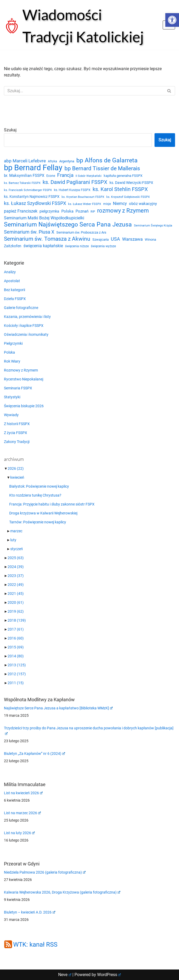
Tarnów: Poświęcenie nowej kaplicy (38, 522)
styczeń (17, 549)
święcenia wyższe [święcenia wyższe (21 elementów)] (103, 246)
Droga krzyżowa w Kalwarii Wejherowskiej (43, 513)
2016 (16, 638)
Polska (9, 352)
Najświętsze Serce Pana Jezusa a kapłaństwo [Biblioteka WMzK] (58, 708)
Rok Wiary (12, 361)
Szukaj (10, 130)
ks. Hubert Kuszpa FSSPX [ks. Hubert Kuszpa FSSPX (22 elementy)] (72, 190)
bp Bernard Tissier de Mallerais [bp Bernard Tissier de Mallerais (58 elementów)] (102, 168)
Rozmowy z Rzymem (21, 370)
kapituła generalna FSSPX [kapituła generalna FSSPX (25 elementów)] (123, 176)
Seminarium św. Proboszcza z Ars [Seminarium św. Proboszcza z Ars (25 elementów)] (81, 232)
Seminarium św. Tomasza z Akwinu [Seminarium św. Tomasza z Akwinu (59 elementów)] (47, 239)
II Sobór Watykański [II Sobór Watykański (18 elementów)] (89, 176)
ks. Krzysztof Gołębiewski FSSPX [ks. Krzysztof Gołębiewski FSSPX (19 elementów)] (128, 197)
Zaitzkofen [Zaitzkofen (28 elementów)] (13, 246)
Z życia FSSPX (16, 433)
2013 (17, 665)
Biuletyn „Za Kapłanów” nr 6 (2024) (34, 754)
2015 (16, 647)
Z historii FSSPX (17, 424)
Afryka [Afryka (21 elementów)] (53, 161)
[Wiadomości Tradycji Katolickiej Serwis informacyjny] (79, 26)
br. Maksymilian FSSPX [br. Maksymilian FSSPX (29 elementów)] (24, 176)
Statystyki (12, 397)
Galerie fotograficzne (21, 308)
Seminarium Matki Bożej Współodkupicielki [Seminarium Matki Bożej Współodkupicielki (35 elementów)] (44, 218)
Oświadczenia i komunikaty (26, 334)
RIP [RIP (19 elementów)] (93, 212)
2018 (17, 620)
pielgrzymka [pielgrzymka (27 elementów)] (49, 211)
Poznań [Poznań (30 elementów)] (82, 211)
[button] (172, 20)
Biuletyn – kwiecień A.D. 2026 (30, 912)
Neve (65, 975)
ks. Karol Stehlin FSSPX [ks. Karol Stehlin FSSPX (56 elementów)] (120, 189)
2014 (16, 656)
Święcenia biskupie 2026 (24, 406)
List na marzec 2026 (22, 813)
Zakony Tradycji (17, 442)
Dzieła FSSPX (15, 299)
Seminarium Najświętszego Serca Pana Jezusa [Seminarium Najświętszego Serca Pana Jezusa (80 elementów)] (68, 224)
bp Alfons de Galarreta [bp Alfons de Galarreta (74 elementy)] (107, 161)
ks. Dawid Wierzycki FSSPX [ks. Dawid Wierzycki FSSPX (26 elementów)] (131, 183)
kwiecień (17, 477)
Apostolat (12, 281)
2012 (17, 674)
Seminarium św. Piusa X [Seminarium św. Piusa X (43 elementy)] (29, 232)
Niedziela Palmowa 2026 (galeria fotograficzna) (45, 872)
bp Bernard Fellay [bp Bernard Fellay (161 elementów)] (33, 168)
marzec (16, 531)
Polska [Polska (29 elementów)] (67, 211)
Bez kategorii (14, 290)
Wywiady (11, 415)
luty (13, 540)
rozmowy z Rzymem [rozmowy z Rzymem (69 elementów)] (123, 210)
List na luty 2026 (19, 833)
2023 (16, 576)
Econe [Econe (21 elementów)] (51, 176)
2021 (16, 594)
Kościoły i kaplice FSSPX (24, 326)
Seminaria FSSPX (18, 388)
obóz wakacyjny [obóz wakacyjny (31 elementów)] (143, 204)
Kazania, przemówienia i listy (27, 317)
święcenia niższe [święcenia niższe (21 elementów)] (77, 246)
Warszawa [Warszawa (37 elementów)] (132, 239)
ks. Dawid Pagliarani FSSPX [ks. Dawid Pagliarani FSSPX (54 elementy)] (75, 182)
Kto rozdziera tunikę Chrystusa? (35, 495)
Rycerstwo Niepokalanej (24, 379)
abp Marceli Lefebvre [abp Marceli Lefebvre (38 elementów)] (25, 161)
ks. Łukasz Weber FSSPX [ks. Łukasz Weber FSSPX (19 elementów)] (85, 204)
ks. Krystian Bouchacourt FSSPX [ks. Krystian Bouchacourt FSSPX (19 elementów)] (83, 197)
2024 (16, 567)
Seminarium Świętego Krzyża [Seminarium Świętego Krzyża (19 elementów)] (153, 226)
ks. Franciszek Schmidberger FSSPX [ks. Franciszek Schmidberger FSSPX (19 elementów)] (28, 190)
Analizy (10, 272)
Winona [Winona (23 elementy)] (150, 239)
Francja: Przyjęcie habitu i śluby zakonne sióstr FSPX (52, 504)
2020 (16, 602)
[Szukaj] (84, 91)
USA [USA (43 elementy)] (115, 239)
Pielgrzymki (13, 343)
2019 (16, 611)
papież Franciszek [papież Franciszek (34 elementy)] (21, 211)
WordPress (109, 975)
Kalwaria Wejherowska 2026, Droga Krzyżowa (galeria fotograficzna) (62, 892)
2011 (16, 683)
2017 (16, 629)
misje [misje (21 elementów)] (107, 204)
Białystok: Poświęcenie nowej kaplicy (39, 486)
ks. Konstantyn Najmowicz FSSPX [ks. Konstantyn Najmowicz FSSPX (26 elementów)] (32, 197)
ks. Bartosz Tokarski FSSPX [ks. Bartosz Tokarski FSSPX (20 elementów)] (22, 183)
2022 (16, 585)
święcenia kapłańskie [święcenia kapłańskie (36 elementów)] (43, 246)
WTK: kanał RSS (35, 945)
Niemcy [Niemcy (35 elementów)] (120, 203)
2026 (16, 468)
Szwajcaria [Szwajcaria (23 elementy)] (101, 239)
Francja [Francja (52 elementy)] (65, 175)
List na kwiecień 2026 (23, 793)
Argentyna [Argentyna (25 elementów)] (67, 161)
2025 (16, 558)
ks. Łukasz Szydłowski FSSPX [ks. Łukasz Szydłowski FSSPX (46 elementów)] (35, 203)
